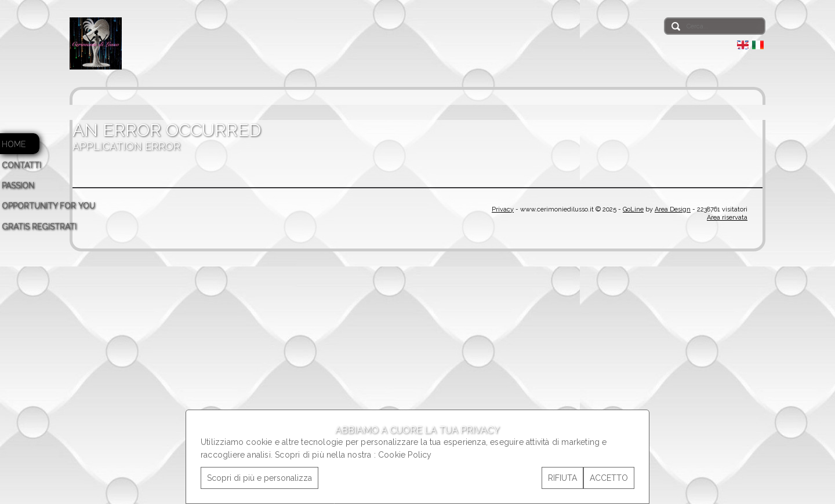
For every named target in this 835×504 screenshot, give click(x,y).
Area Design (673, 209)
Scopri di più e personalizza (259, 478)
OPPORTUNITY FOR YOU (48, 206)
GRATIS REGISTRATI (39, 227)
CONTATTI (21, 165)
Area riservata (727, 218)
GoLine (633, 209)
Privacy (503, 209)
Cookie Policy (405, 455)
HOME (14, 144)
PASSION (18, 185)
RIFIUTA (562, 478)
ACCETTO (609, 478)
